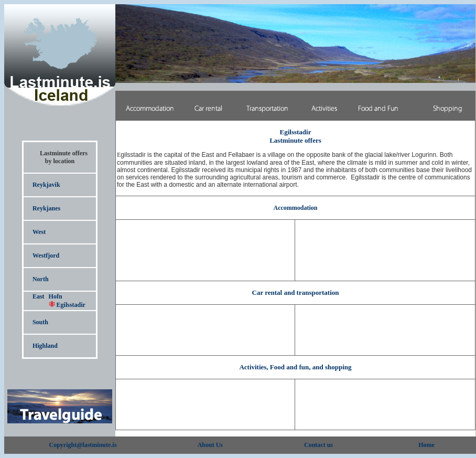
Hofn (56, 296)
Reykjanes (46, 208)
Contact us (318, 445)
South (40, 322)
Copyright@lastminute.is (83, 445)
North (41, 279)
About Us (210, 445)
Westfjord (46, 255)
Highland (45, 346)
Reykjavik (46, 185)
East (39, 296)
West (39, 232)
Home (426, 445)
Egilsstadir (67, 305)
